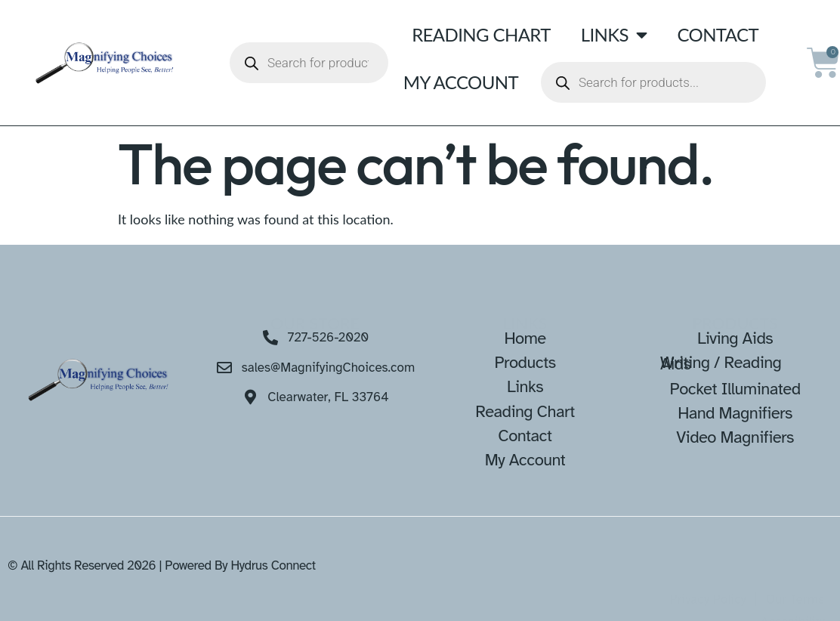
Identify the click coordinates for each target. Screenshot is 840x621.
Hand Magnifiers (735, 413)
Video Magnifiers (735, 437)
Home (525, 338)
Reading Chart (481, 34)
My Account (461, 82)
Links (614, 35)
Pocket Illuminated (735, 389)
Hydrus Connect (273, 565)
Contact (718, 34)
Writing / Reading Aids (721, 363)
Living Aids (735, 338)
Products (525, 362)
